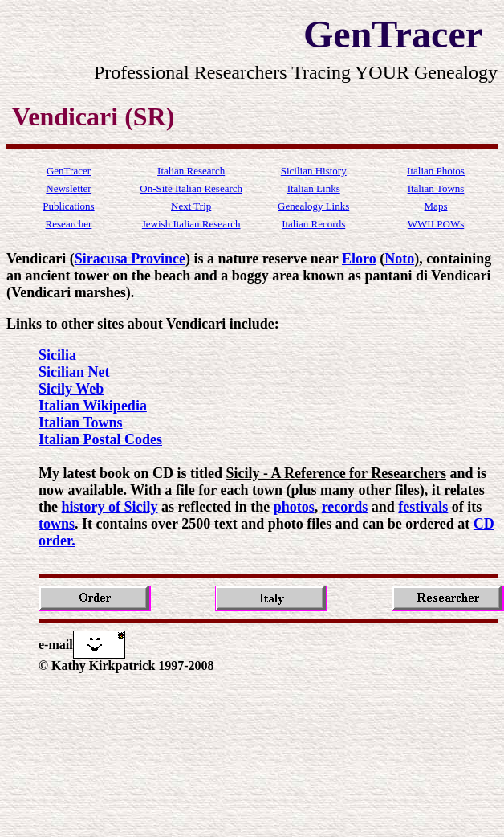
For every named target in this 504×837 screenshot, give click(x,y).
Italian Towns (81, 423)
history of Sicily (110, 507)
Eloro (359, 259)
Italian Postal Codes (100, 439)
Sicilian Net (74, 372)
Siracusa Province (130, 259)
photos (294, 507)
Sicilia (57, 355)
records (345, 507)
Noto (399, 259)
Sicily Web (71, 389)
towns (57, 524)
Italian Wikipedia (93, 406)
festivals (423, 507)
